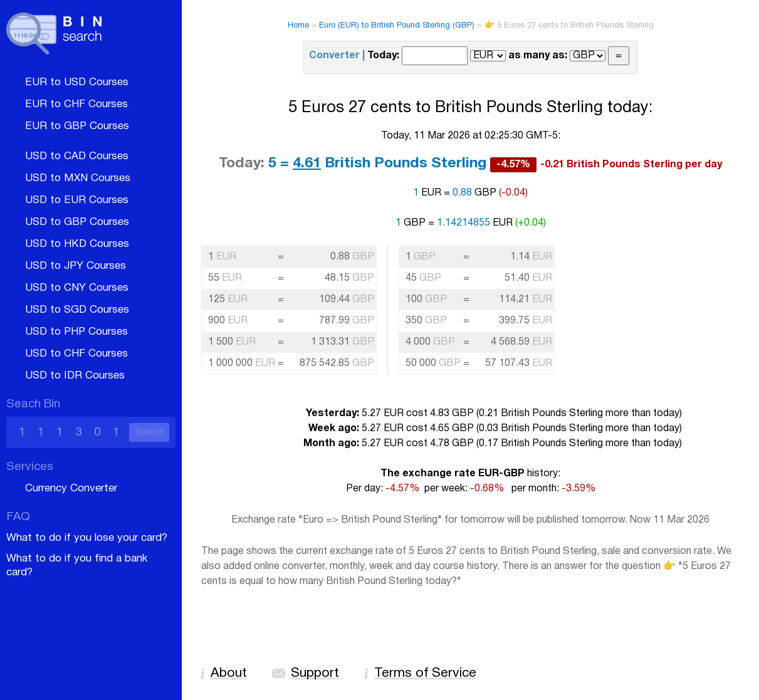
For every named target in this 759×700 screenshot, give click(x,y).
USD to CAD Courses (77, 156)
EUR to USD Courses (77, 82)
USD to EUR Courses (77, 200)
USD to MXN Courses (78, 178)
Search (149, 433)
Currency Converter (71, 488)
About (229, 673)
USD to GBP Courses (77, 222)
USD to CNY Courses (77, 288)
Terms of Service (425, 673)
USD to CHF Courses (76, 354)
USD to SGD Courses (77, 310)
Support (315, 673)
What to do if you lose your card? (87, 538)
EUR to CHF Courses (76, 104)
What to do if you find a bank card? (77, 566)
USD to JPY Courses (76, 266)
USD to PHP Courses (76, 332)
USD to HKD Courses (77, 244)
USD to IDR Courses (75, 376)
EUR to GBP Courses (77, 126)
